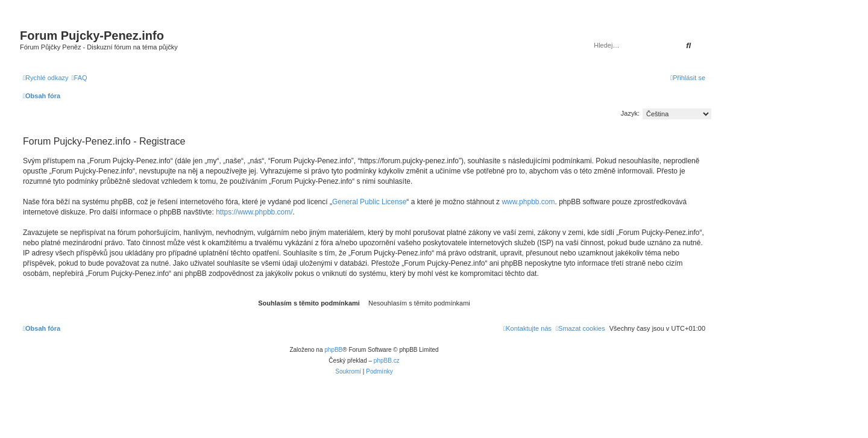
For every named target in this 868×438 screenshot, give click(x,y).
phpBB (333, 350)
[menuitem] (80, 78)
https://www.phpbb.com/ (254, 212)
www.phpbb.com (528, 202)
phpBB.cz (387, 361)
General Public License (369, 202)
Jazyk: (630, 113)
